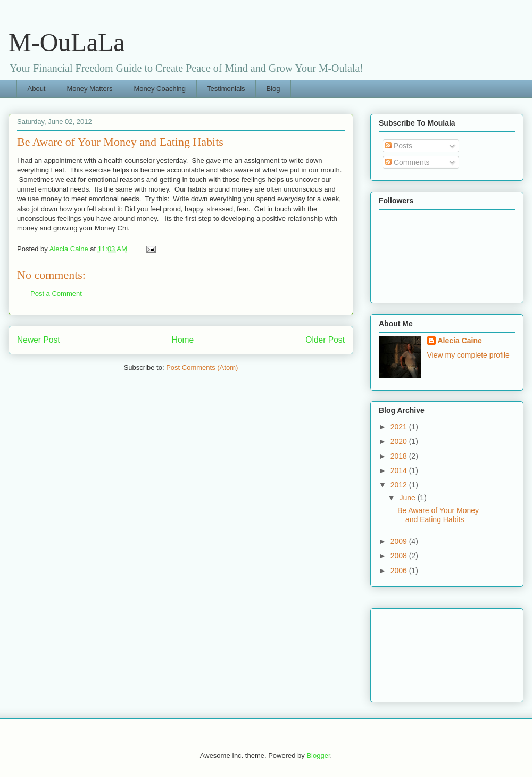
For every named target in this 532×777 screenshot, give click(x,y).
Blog (273, 89)
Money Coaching (160, 89)
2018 (400, 456)
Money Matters (89, 89)
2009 (400, 541)
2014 (400, 470)
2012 (400, 485)
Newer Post (39, 340)
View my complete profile (468, 355)
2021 (400, 427)
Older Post (325, 340)
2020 (400, 441)
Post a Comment (56, 294)
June (408, 498)
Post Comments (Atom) (202, 367)
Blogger (318, 755)
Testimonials (226, 89)
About (37, 89)
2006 (400, 571)
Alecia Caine (460, 341)
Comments (408, 162)
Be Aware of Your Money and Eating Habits (438, 515)
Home (183, 340)
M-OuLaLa (67, 42)
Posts (399, 146)
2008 (400, 556)
